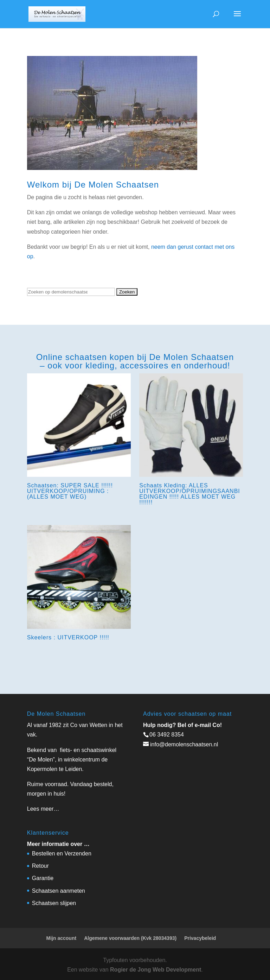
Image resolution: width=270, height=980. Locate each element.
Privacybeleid (200, 938)
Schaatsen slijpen (54, 903)
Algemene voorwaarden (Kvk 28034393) (130, 938)
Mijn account (62, 938)
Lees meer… (43, 809)
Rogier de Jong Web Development (156, 970)
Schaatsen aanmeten (59, 891)
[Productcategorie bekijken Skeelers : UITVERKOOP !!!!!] (79, 584)
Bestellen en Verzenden (62, 853)
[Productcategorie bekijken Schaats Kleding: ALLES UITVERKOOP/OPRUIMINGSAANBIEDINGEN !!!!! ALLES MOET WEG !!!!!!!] (191, 441)
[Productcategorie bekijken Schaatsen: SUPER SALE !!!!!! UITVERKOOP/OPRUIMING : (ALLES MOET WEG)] (79, 438)
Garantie (43, 878)
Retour (40, 866)
